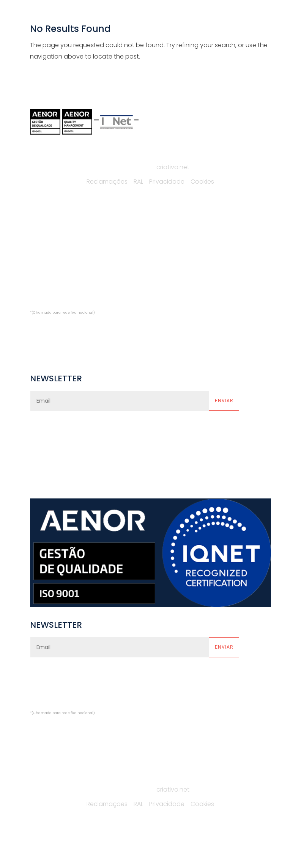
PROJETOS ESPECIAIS (161, 278)
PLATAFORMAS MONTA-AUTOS (174, 247)
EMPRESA (43, 232)
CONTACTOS (48, 278)
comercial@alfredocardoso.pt (75, 328)
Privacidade (167, 182)
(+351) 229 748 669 (64, 301)
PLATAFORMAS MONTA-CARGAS (176, 232)
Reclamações (107, 182)
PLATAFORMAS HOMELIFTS (167, 263)
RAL (138, 182)
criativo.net (173, 167)
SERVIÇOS (44, 247)
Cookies (202, 182)
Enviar (224, 401)
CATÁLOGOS (48, 263)
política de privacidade (142, 432)
